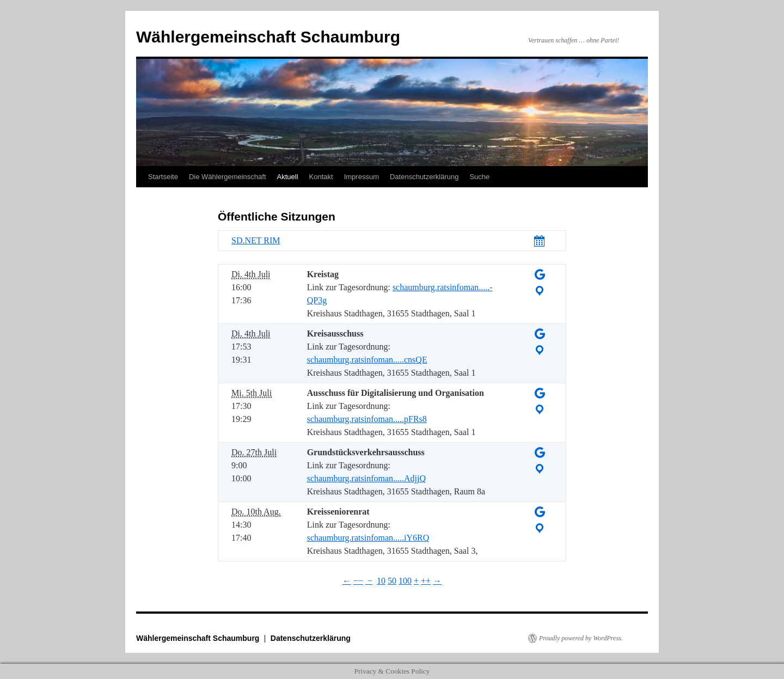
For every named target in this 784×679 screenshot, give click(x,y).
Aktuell (288, 177)
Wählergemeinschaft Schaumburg (268, 37)
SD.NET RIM (256, 240)
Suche (479, 177)
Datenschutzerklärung (424, 177)
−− (358, 581)
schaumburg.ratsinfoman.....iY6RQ (368, 538)
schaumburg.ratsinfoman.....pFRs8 (367, 419)
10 (381, 581)
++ (426, 581)
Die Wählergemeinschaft (228, 177)
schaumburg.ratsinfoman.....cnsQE (367, 360)
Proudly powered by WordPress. (581, 638)
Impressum (362, 177)
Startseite (163, 177)
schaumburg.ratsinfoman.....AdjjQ (366, 478)
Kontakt (321, 177)
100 (405, 581)
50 (392, 581)
